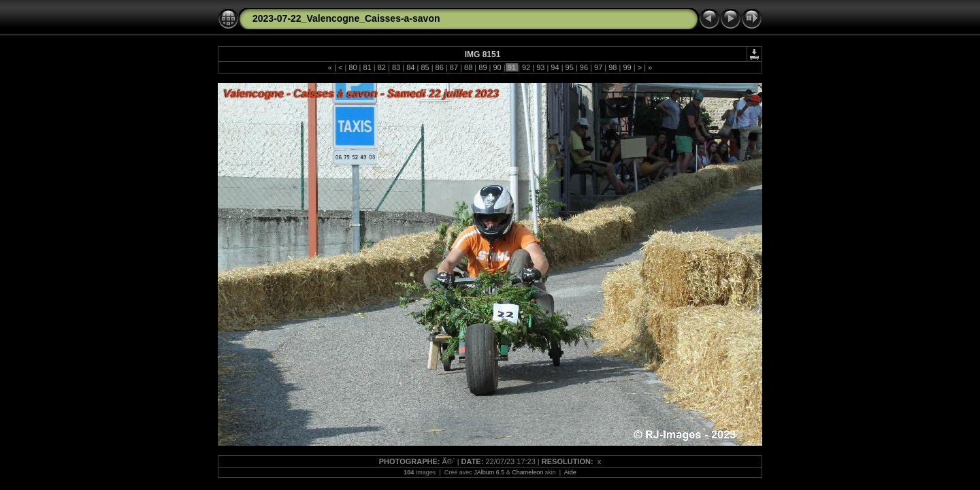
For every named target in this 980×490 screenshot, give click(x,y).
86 (440, 67)
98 (612, 67)
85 (425, 67)
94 (555, 67)
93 (540, 67)
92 (526, 67)
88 (468, 67)
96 (584, 67)
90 (497, 67)
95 (570, 67)
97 (598, 67)
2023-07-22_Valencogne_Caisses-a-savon (346, 18)
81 (367, 67)
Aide (570, 472)
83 (396, 67)
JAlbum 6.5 (489, 472)
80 (353, 67)
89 (483, 67)
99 (627, 67)
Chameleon (527, 472)
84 (410, 67)
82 (382, 67)
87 (454, 67)
